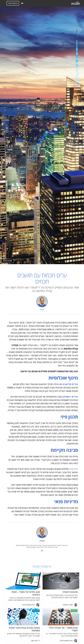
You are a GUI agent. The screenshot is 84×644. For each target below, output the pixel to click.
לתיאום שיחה (13, 3)
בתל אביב (74, 469)
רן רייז (42, 309)
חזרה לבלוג (8, 261)
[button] (3, 3)
